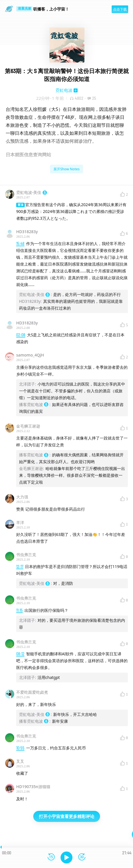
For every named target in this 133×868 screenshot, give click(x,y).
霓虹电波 (64, 90)
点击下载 (120, 9)
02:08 (21, 335)
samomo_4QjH (30, 355)
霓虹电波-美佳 (32, 192)
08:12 (20, 654)
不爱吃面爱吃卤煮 (32, 692)
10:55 (20, 748)
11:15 (19, 610)
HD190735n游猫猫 (33, 787)
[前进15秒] (82, 857)
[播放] (66, 857)
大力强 (22, 497)
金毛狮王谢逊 (28, 426)
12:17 (20, 566)
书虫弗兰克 (26, 555)
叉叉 (20, 761)
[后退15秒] (51, 857)
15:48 (20, 244)
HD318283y (27, 232)
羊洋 (20, 522)
